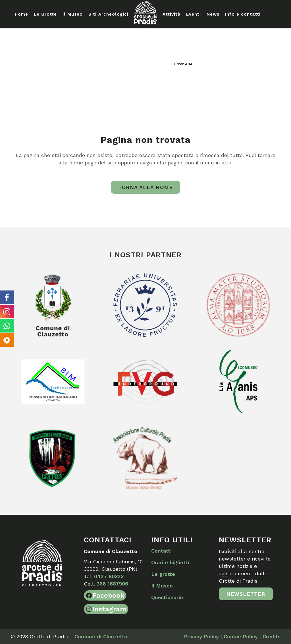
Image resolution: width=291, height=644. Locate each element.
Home (164, 64)
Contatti (161, 551)
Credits (272, 636)
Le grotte (163, 574)
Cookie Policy (241, 636)
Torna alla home (145, 187)
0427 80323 (109, 576)
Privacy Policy (201, 636)
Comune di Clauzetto (101, 636)
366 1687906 (112, 584)
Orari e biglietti (170, 562)
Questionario (167, 597)
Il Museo (162, 586)
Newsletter (246, 594)
